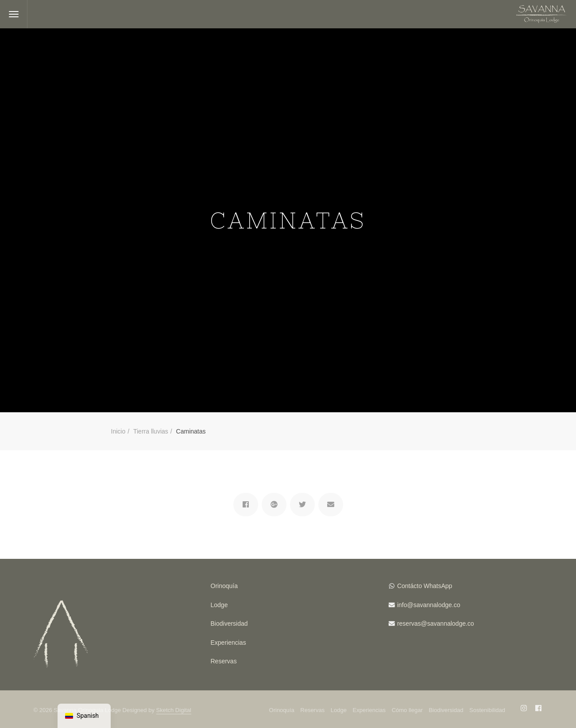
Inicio (118, 431)
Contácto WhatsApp (425, 586)
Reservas (224, 661)
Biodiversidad (229, 623)
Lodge (219, 605)
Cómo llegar (407, 710)
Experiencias (228, 643)
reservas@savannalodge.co (436, 623)
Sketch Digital (174, 710)
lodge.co (449, 605)
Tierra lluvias (151, 431)
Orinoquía (224, 586)
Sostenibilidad (487, 710)
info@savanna (417, 605)
